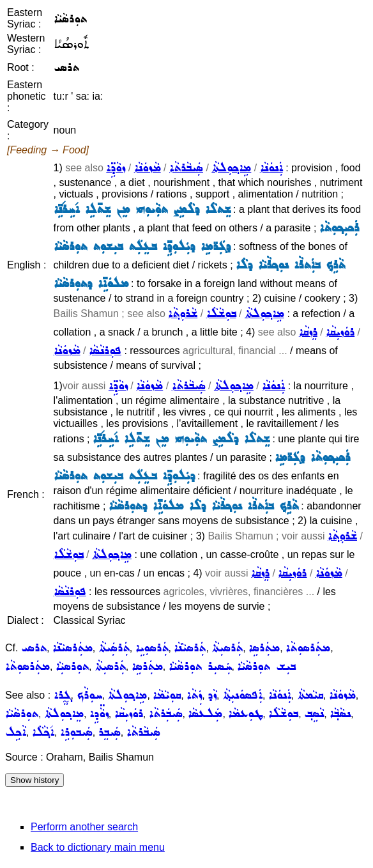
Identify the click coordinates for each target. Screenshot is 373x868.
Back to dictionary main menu (98, 847)
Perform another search (84, 827)
